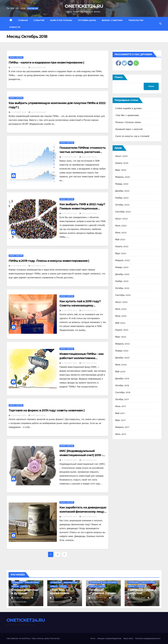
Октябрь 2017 (122, 399)
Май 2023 (120, 240)
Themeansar (55, 638)
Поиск (119, 77)
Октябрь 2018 (122, 385)
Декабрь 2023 (122, 191)
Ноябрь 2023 (122, 198)
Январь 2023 (122, 267)
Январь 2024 (122, 184)
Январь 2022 (122, 351)
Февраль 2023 (123, 260)
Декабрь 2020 (122, 358)
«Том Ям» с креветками (127, 115)
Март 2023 (121, 253)
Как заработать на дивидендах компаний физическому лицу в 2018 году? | (83, 512)
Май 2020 (120, 372)
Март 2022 (121, 337)
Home (93, 638)
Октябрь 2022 (122, 288)
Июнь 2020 (121, 365)
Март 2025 (121, 170)
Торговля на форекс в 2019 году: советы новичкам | (47, 410)
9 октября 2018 (19, 68)
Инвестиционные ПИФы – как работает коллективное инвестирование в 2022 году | (82, 358)
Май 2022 (120, 323)
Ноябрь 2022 (122, 281)
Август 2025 (121, 156)
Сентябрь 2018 (123, 392)
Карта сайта (128, 638)
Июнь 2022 (121, 316)
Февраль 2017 (122, 427)
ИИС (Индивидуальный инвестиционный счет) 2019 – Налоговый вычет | (81, 455)
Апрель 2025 (122, 163)
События (39, 20)
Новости (15, 27)
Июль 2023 (121, 226)
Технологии (136, 20)
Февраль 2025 (123, 177)
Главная (23, 20)
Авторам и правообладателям (109, 638)
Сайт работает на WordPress (19, 638)
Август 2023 (121, 219)
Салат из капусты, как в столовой (132, 136)
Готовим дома (87, 20)
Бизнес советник (112, 20)
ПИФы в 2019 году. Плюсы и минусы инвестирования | (49, 261)
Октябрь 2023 (122, 205)
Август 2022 (121, 302)
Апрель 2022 (122, 330)
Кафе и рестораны (61, 20)
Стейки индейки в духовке (128, 108)
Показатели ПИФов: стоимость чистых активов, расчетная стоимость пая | (82, 152)
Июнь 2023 (121, 233)
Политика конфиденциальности (148, 638)
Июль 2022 (121, 309)
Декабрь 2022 (122, 274)
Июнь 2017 (121, 406)
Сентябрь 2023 (123, 212)
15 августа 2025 (22, 598)
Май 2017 (120, 413)
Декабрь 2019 (122, 379)
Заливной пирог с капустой (129, 129)
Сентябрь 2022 (123, 295)
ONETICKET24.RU (84, 6)
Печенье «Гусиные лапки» (128, 122)
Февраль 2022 (123, 344)
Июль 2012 (121, 434)
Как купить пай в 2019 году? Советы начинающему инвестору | (80, 305)
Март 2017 (120, 420)
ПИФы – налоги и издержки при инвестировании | (46, 62)
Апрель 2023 (122, 246)
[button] (160, 24)
